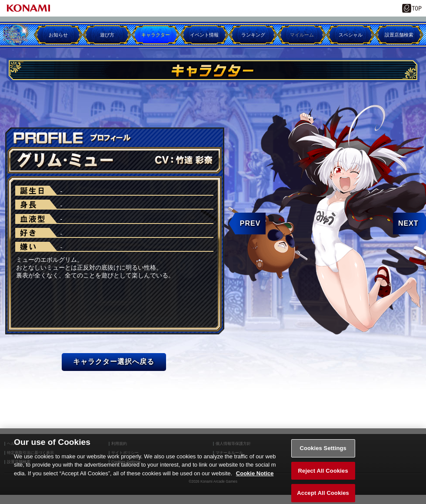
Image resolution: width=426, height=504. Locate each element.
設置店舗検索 (399, 35)
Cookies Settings (323, 452)
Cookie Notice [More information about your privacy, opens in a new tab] (255, 477)
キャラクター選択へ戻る (114, 362)
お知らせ (58, 35)
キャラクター (156, 35)
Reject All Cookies (323, 474)
